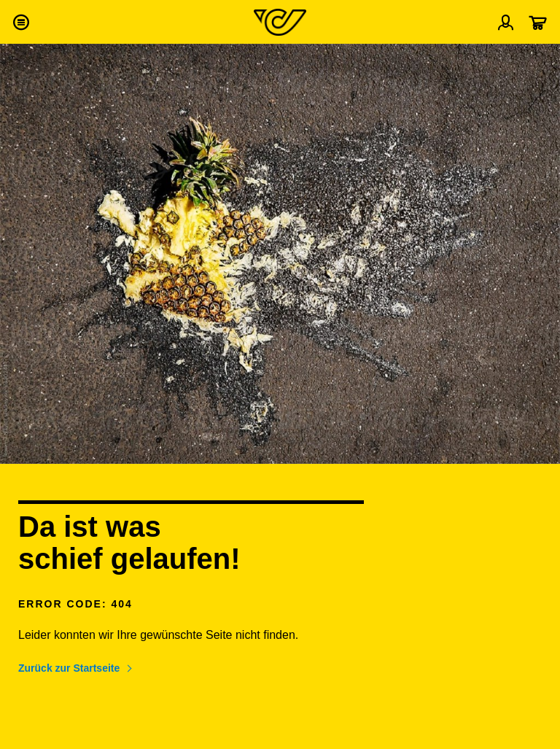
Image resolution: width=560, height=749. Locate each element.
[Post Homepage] (280, 22)
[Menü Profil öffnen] (506, 22)
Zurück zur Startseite (69, 668)
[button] (20, 22)
